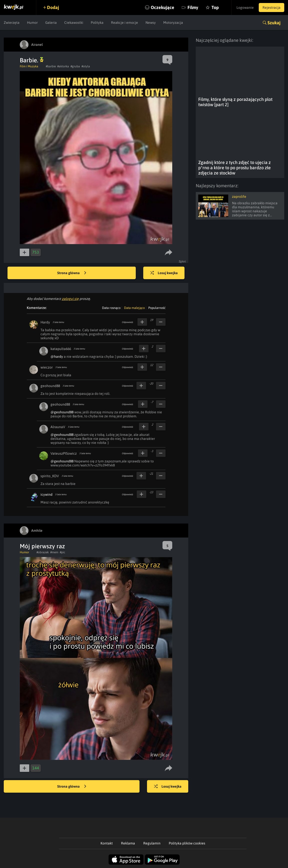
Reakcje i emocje (124, 23)
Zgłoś (182, 261)
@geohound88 (62, 412)
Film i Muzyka (29, 66)
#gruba (75, 66)
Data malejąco (134, 308)
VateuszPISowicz (64, 453)
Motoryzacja (173, 23)
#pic (62, 552)
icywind (46, 494)
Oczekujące (162, 7)
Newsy (151, 23)
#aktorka (63, 66)
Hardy (45, 322)
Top (215, 7)
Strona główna (72, 273)
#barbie (51, 66)
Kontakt (107, 843)
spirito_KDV (50, 476)
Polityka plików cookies (187, 843)
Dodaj (53, 7)
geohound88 (50, 386)
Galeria (51, 23)
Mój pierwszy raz (42, 546)
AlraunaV (58, 427)
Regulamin (152, 843)
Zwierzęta (12, 23)
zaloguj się (70, 299)
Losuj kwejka (164, 273)
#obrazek (43, 552)
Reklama (128, 843)
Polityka (97, 23)
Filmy (193, 7)
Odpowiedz (127, 322)
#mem (54, 552)
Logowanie (245, 8)
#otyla (86, 66)
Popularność (157, 308)
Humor (32, 23)
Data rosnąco (111, 308)
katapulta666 (61, 349)
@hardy (57, 357)
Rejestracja (271, 8)
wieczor (47, 367)
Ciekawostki (74, 23)
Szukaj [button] (274, 23)
